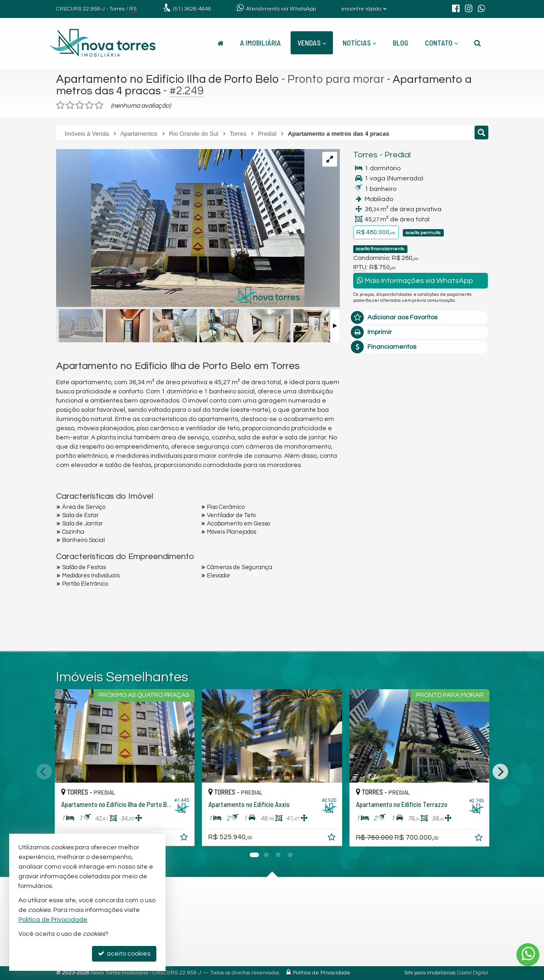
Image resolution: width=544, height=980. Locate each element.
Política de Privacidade (322, 973)
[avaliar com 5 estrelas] (99, 105)
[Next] (500, 772)
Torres (365, 155)
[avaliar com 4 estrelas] (89, 105)
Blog (401, 43)
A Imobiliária (261, 43)
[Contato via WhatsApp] (528, 955)
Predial (398, 155)
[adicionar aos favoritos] (185, 839)
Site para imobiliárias (430, 973)
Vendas (312, 43)
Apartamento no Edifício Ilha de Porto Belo (168, 79)
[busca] (478, 43)
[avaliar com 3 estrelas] (80, 105)
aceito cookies (124, 954)
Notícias (359, 43)
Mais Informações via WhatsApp (415, 280)
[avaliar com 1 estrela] (60, 105)
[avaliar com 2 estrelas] (70, 105)
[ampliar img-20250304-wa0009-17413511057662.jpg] (180, 229)
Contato (441, 43)
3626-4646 (192, 9)
